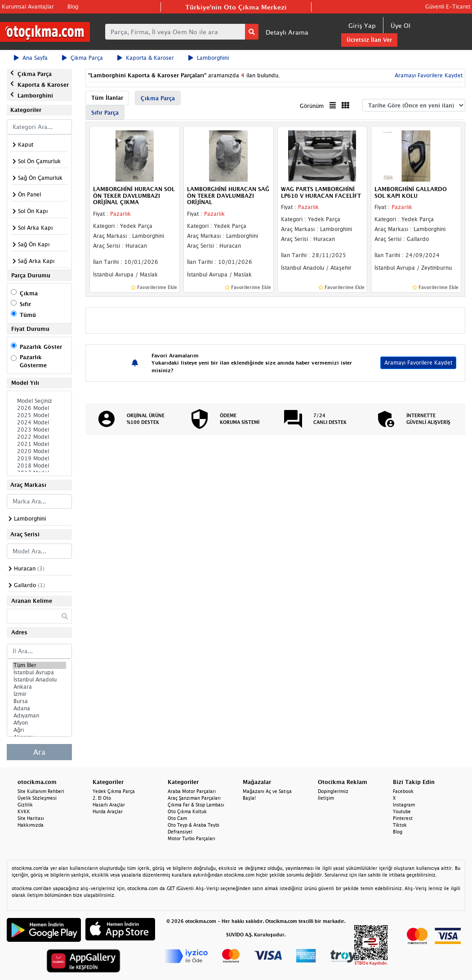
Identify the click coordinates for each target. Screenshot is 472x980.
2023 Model (39, 430)
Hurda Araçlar (108, 811)
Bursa (39, 701)
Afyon (39, 723)
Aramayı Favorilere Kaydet (428, 75)
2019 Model (39, 459)
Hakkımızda (31, 825)
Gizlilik (25, 805)
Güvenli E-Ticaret (448, 7)
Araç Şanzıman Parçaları (194, 798)
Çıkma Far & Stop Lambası (196, 805)
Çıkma (29, 293)
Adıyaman (39, 716)
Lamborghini (209, 58)
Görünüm (312, 106)
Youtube (402, 811)
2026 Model (39, 408)
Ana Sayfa (31, 58)
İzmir (39, 694)
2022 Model (39, 437)
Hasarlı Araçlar (109, 805)
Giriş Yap (362, 25)
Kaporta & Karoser (146, 58)
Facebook (403, 791)
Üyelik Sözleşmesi (37, 798)
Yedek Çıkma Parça (114, 791)
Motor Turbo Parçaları (191, 838)
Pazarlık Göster (41, 347)
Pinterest (403, 818)
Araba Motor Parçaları (192, 791)
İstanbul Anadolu (39, 680)
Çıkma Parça (82, 58)
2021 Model (39, 444)
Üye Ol (401, 25)
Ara (39, 752)
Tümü (28, 315)
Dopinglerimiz (333, 791)
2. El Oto (102, 798)
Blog (73, 7)
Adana (39, 708)
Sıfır (25, 304)
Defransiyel (180, 832)
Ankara (39, 687)
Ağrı (39, 730)
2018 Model (39, 466)
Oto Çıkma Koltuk (187, 811)
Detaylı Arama (287, 32)
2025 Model (39, 415)
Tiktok (400, 825)
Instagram (404, 805)
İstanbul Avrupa (39, 673)
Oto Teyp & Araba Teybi (194, 825)
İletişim (326, 798)
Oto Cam (177, 818)
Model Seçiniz (39, 401)
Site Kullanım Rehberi (41, 791)
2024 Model (39, 423)
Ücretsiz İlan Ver (369, 40)
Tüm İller (39, 665)
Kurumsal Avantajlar (28, 7)
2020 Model (39, 451)
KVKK (24, 811)
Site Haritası (31, 818)
